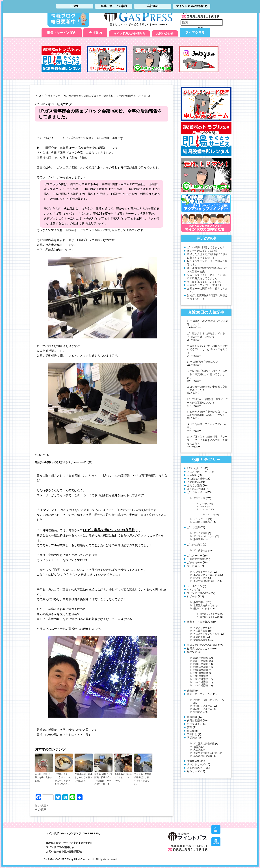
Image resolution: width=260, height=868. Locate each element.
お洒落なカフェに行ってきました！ (207, 285)
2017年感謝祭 (201, 661)
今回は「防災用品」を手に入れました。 (44, 777)
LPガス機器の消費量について (204, 362)
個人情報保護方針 (73, 852)
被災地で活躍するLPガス (207, 753)
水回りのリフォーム (198, 694)
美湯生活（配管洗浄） (205, 581)
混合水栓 (198, 712)
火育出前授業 (195, 720)
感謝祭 (191, 652)
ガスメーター (195, 556)
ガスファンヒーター (204, 536)
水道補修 (192, 717)
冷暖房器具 (199, 637)
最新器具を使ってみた (205, 605)
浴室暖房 (198, 539)
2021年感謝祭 (201, 673)
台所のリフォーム (203, 706)
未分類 (191, 691)
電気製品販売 (200, 640)
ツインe (192, 590)
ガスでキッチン (196, 492)
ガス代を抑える (202, 550)
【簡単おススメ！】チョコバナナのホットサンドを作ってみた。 (63, 779)
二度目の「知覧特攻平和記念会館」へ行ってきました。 (143, 779)
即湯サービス (200, 578)
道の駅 (191, 731)
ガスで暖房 (193, 527)
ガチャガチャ (195, 562)
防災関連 (192, 738)
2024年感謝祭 (201, 682)
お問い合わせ (165, 34)
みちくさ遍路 (195, 485)
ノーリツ (204, 504)
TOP (40, 96)
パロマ (203, 506)
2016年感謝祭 (201, 658)
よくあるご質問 (196, 489)
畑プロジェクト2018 (210, 614)
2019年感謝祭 (201, 667)
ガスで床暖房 (200, 533)
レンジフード (200, 519)
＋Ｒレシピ (211, 515)
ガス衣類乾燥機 (196, 559)
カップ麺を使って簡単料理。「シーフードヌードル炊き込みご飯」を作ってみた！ (207, 440)
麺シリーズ (193, 771)
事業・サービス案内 (62, 33)
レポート (192, 596)
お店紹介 (192, 475)
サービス (192, 566)
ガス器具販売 (200, 631)
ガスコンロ (199, 498)
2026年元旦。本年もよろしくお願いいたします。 (84, 777)
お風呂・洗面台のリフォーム (209, 700)
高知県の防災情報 (203, 756)
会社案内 (95, 33)
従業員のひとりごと (198, 649)
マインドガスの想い (198, 593)
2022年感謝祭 (201, 676)
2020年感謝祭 (201, 670)
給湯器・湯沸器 (202, 522)
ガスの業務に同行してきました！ (206, 247)
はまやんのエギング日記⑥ (202, 251)
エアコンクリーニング (205, 575)
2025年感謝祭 (201, 685)
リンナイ (204, 509)
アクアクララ (195, 33)
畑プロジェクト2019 (210, 617)
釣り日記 (192, 734)
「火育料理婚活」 (147, 476)
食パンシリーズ (196, 764)
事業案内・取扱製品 (198, 622)
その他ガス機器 (196, 479)
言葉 (190, 727)
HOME (50, 843)
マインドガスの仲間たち (129, 34)
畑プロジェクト (202, 608)
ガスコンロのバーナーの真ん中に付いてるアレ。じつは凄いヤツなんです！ (207, 349)
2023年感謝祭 (201, 679)
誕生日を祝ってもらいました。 (205, 282)
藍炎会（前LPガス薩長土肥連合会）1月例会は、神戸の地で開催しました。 (103, 781)
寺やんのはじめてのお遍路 (202, 645)
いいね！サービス (203, 572)
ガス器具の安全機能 (204, 744)
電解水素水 (193, 761)
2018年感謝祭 (201, 664)
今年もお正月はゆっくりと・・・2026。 (123, 777)
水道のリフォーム (203, 709)
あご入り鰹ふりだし (198, 472)
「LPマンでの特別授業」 (116, 476)
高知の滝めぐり (196, 768)
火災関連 (198, 750)
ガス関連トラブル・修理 (206, 634)
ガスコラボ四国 (67, 168)
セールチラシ (195, 586)
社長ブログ (54, 96)
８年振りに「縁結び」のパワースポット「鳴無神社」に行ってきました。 (207, 374)
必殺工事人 (199, 602)
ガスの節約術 (195, 545)
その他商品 (193, 482)
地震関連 (198, 747)
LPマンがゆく (195, 468)
